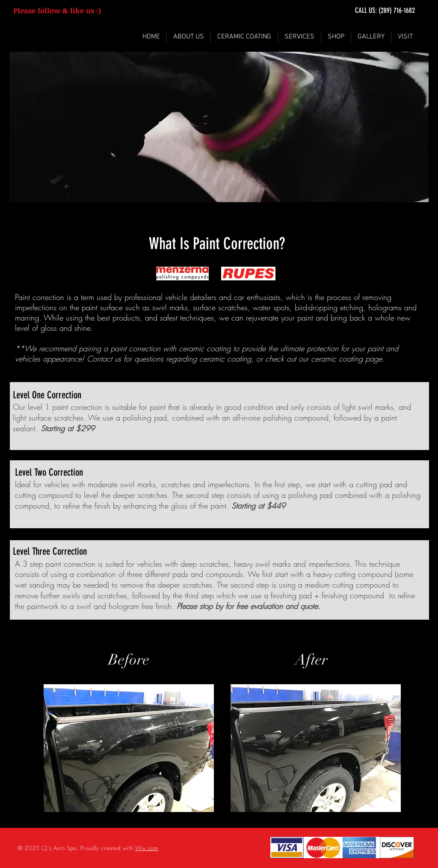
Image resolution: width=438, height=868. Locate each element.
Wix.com (147, 848)
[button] (299, 37)
